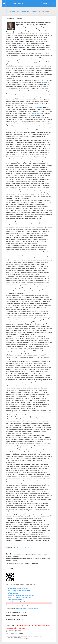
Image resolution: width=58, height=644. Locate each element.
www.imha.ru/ (12, 11)
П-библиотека (34, 11)
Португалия (46, 82)
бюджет (37, 26)
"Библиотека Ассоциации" (23, 11)
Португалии (38, 107)
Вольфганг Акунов (21, 609)
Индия (36, 609)
